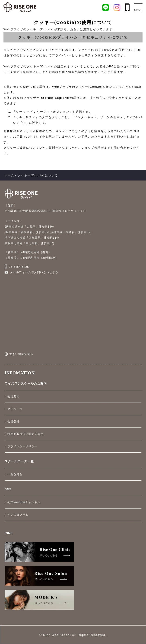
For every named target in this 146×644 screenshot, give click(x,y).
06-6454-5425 (19, 267)
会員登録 (13, 421)
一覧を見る (15, 474)
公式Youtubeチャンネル (24, 502)
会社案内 (13, 397)
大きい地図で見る (21, 354)
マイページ (15, 409)
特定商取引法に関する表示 (25, 434)
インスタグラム (18, 515)
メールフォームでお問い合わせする (34, 272)
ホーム (10, 175)
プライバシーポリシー (22, 446)
